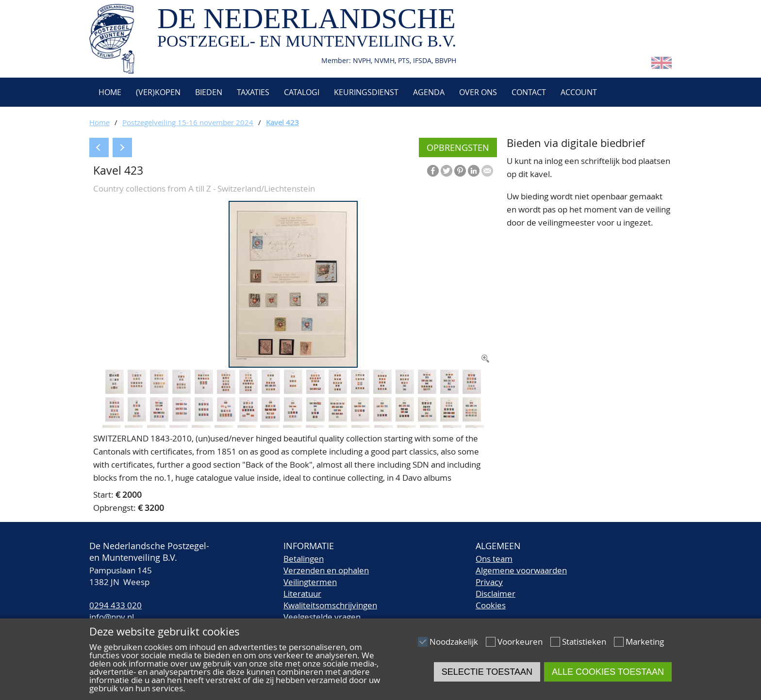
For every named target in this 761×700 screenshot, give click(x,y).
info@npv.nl (112, 617)
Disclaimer (496, 594)
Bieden (209, 92)
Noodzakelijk (454, 642)
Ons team (494, 559)
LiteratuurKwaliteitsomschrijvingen (330, 599)
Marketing (645, 642)
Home (109, 92)
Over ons (478, 92)
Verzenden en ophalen (326, 570)
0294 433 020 (116, 605)
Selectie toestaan (487, 672)
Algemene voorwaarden (521, 570)
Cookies (491, 605)
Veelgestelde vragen (322, 617)
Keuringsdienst (366, 92)
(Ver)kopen (158, 92)
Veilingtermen (310, 582)
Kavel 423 (282, 122)
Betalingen (304, 559)
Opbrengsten (458, 147)
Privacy (489, 582)
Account (579, 92)
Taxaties (253, 92)
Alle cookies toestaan (608, 672)
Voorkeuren (520, 642)
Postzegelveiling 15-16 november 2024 (188, 122)
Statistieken (584, 642)
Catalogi (302, 92)
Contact (529, 92)
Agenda (429, 92)
